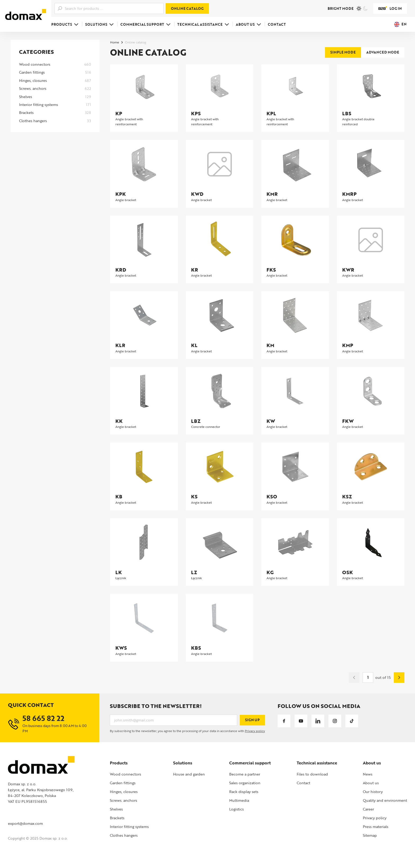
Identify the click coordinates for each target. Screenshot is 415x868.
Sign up (252, 720)
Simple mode (343, 52)
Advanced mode (383, 52)
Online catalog (187, 8)
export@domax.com (25, 823)
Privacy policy (255, 731)
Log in (390, 8)
